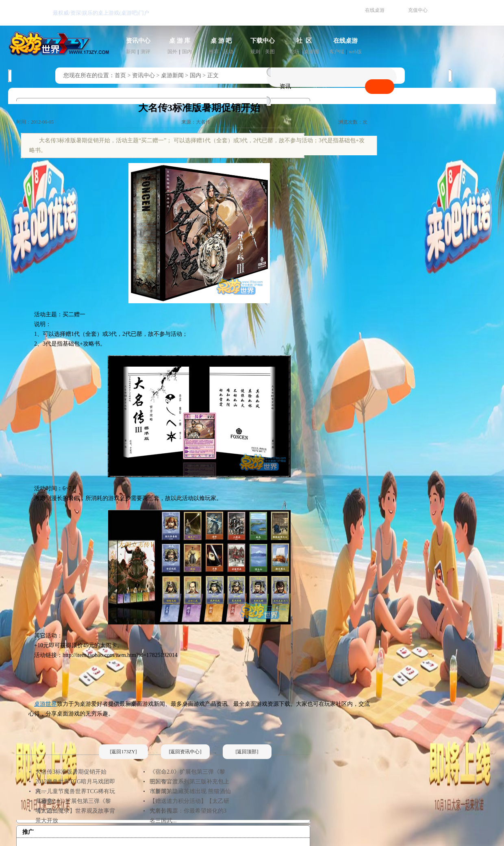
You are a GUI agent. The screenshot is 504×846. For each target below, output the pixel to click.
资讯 (285, 86)
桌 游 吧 (221, 41)
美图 (270, 52)
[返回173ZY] (124, 752)
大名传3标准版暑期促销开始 (71, 772)
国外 (172, 52)
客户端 (337, 52)
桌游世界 (46, 704)
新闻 (131, 52)
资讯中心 (138, 41)
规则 (255, 52)
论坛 (294, 52)
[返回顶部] (247, 752)
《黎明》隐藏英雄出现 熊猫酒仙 (190, 791)
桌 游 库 (180, 41)
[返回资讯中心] (185, 752)
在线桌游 (375, 10)
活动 (228, 52)
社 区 (304, 41)
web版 (355, 52)
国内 (187, 52)
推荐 (214, 52)
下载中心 (263, 41)
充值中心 (418, 10)
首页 (120, 75)
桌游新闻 (172, 75)
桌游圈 (311, 52)
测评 (146, 52)
